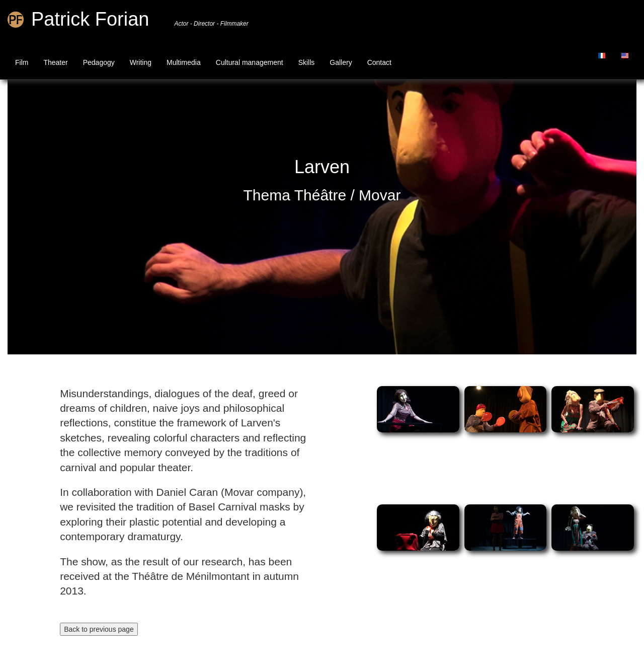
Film (22, 62)
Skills (307, 62)
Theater (55, 62)
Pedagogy (99, 62)
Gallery (341, 62)
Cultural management (250, 62)
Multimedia (184, 62)
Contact (379, 62)
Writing (141, 62)
